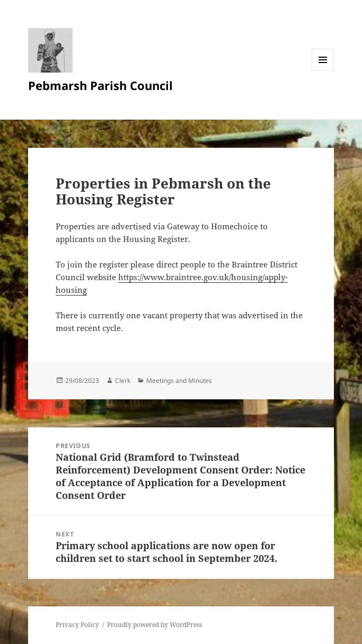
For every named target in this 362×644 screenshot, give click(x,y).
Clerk (123, 381)
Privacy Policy (77, 625)
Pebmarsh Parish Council (100, 85)
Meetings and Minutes (179, 381)
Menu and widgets (323, 71)
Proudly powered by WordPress (154, 625)
